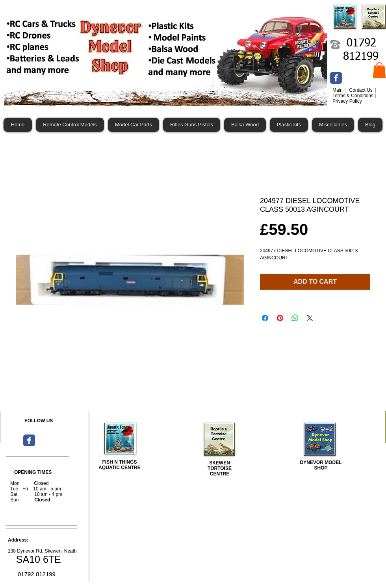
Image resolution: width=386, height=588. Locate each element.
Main (338, 90)
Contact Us (361, 90)
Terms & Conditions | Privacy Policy (354, 98)
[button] (379, 70)
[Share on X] (310, 318)
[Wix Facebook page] (336, 78)
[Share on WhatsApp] (295, 318)
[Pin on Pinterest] (280, 318)
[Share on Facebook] (265, 318)
